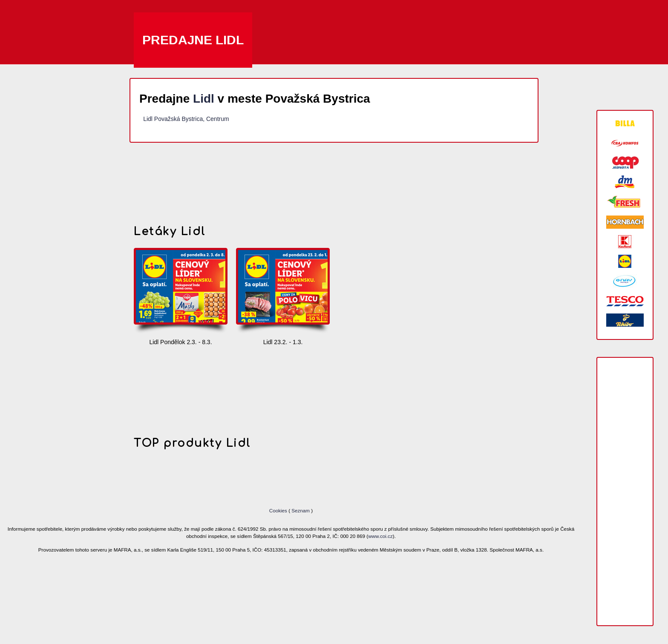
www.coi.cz (380, 536)
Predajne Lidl (193, 40)
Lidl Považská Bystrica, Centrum (186, 119)
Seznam (301, 510)
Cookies (279, 510)
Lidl (204, 99)
